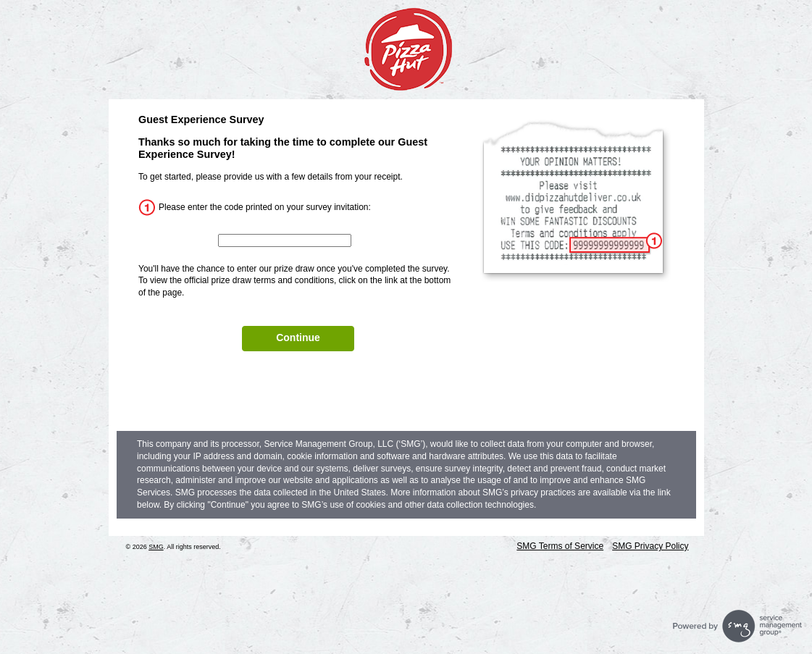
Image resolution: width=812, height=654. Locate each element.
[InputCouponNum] (285, 240)
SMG (156, 547)
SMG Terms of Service (560, 546)
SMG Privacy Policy (650, 546)
